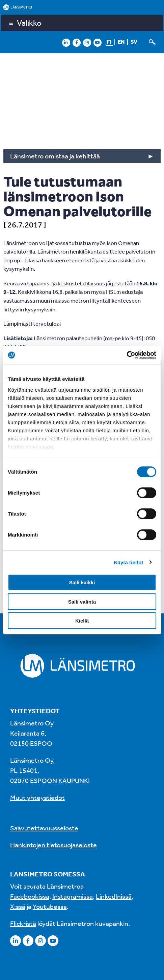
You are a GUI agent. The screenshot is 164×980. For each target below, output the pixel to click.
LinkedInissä (114, 896)
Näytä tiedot (129, 562)
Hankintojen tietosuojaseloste (53, 845)
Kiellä (82, 621)
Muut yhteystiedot (37, 797)
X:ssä (18, 906)
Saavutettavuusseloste (44, 828)
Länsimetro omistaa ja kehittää (55, 156)
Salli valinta (82, 601)
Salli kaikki (82, 582)
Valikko (29, 23)
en (121, 42)
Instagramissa (73, 896)
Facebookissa (30, 896)
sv (134, 42)
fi (109, 42)
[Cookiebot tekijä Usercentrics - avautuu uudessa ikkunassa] (127, 355)
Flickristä (23, 923)
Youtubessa (50, 906)
